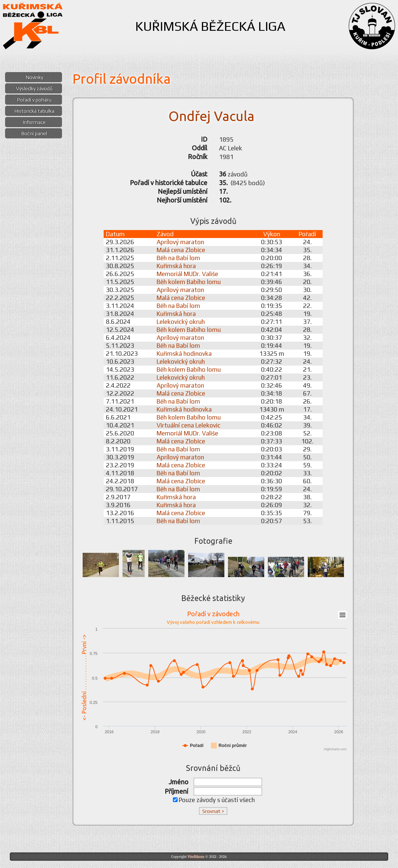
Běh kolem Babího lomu (189, 282)
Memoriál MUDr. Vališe (187, 274)
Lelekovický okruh (181, 322)
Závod (165, 234)
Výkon (272, 234)
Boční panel (34, 133)
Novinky (34, 77)
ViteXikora (196, 857)
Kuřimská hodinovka (184, 354)
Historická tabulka (34, 111)
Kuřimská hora (176, 266)
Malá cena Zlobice (181, 250)
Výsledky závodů (34, 88)
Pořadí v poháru (34, 100)
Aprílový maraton (180, 242)
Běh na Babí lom (178, 258)
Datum (115, 234)
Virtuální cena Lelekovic (188, 425)
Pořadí (307, 234)
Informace (34, 122)
